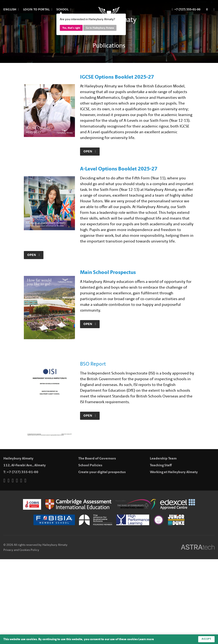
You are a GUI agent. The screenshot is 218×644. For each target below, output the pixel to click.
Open (90, 151)
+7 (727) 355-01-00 (23, 472)
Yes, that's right (71, 28)
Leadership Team (163, 458)
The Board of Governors (97, 458)
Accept (206, 639)
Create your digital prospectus (102, 472)
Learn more (146, 639)
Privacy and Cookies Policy (21, 550)
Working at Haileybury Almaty (174, 472)
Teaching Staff (161, 465)
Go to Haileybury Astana (100, 28)
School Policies (90, 465)
